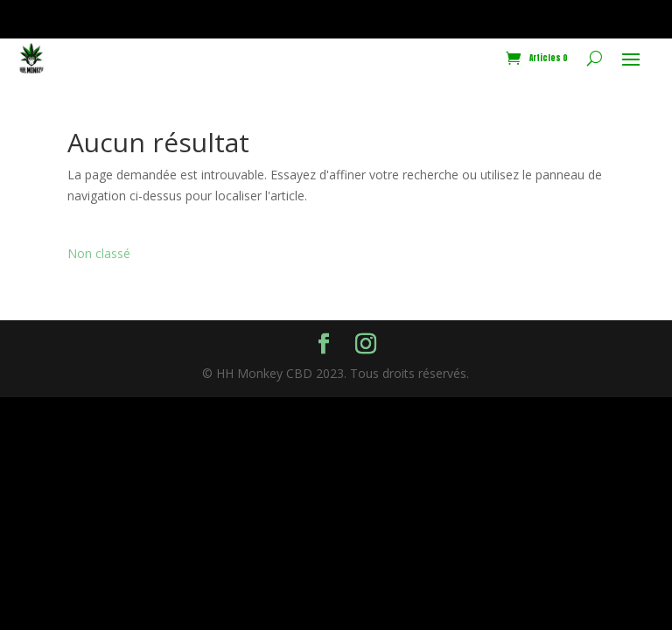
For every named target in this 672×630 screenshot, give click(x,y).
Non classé (99, 253)
